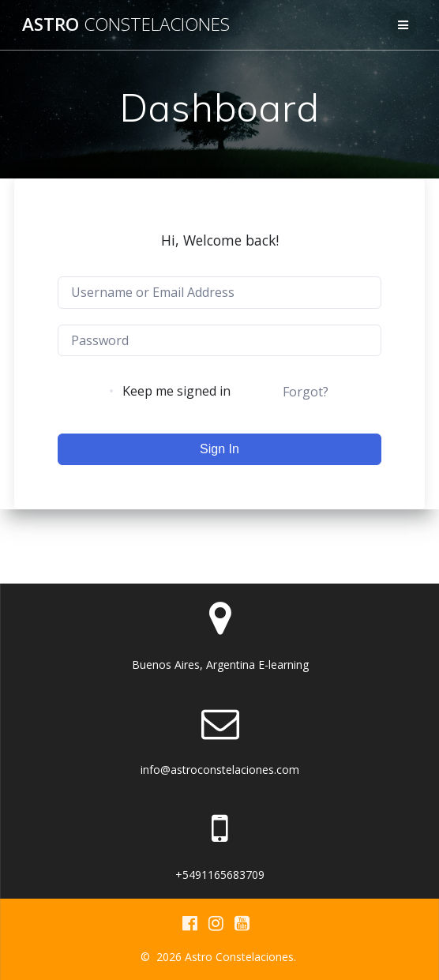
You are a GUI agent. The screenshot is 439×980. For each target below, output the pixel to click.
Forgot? (306, 392)
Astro (126, 24)
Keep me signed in (176, 391)
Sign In (219, 449)
